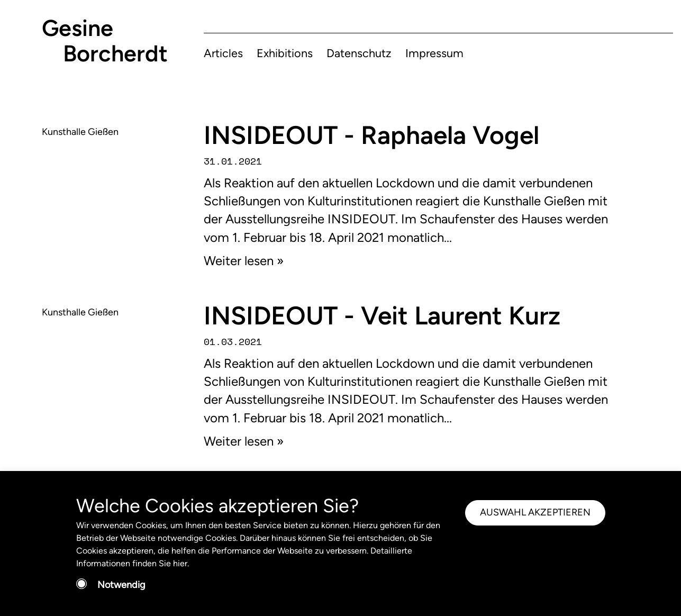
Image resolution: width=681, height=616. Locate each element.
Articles (223, 53)
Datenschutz (359, 53)
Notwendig (121, 585)
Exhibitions (285, 53)
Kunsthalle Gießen (80, 132)
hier (180, 563)
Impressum (434, 53)
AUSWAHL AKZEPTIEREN (535, 512)
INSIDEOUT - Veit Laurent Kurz (382, 315)
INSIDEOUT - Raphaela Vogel (371, 135)
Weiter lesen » (244, 261)
